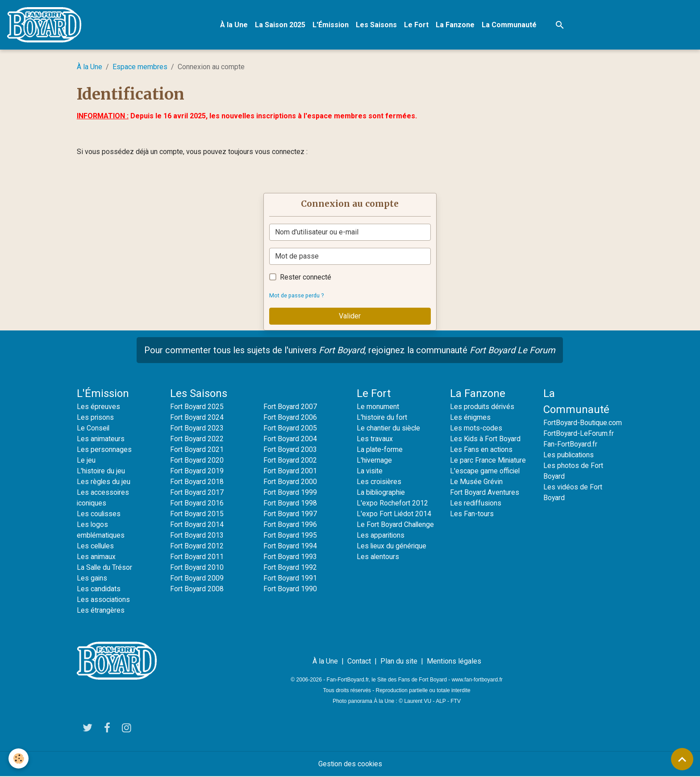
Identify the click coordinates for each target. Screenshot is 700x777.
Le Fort (417, 25)
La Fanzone (456, 25)
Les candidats (99, 589)
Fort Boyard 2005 (290, 428)
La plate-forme (380, 450)
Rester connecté (306, 278)
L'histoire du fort (382, 418)
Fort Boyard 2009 (197, 579)
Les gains (92, 579)
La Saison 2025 (281, 25)
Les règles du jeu (104, 482)
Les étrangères (101, 611)
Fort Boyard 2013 (197, 536)
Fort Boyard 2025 (197, 407)
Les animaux (96, 557)
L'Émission (331, 25)
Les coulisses (99, 514)
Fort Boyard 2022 (197, 439)
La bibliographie (382, 493)
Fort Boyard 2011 (197, 557)
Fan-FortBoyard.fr (571, 445)
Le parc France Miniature (488, 461)
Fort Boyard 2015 (197, 514)
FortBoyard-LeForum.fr (579, 434)
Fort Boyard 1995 (290, 536)
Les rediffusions (476, 503)
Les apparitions (381, 536)
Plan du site (399, 662)
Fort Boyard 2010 (197, 568)
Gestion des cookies (350, 764)
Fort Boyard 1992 (290, 568)
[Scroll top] (682, 759)
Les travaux (375, 439)
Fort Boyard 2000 (290, 482)
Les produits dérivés (483, 407)
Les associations (104, 600)
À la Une (234, 25)
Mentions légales (454, 662)
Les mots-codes (476, 428)
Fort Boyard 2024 (197, 418)
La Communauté (510, 25)
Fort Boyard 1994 (290, 546)
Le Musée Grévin (477, 482)
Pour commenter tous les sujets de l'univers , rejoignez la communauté (350, 351)
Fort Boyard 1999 (290, 493)
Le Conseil (94, 428)
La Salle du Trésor (105, 568)
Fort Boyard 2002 (290, 461)
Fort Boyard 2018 (197, 482)
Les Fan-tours (472, 514)
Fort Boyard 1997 (290, 514)
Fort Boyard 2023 (197, 428)
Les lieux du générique (392, 546)
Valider (350, 316)
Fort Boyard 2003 (290, 450)
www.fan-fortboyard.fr (477, 680)
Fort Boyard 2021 (197, 450)
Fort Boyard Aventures (485, 493)
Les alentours (378, 557)
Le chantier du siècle (389, 428)
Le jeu (86, 461)
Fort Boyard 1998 (290, 503)
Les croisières (379, 482)
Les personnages (104, 450)
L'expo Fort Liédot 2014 (394, 514)
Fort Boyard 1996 (290, 525)
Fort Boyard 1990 (290, 589)
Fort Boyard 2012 (197, 546)
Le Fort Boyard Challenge (396, 525)
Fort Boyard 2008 (197, 589)
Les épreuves (98, 407)
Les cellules (96, 546)
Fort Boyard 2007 (290, 407)
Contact (359, 662)
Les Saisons (377, 25)
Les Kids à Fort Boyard (486, 439)
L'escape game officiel (485, 471)
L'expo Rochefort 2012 (392, 503)
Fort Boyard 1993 (290, 557)
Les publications (569, 455)
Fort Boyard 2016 (197, 503)
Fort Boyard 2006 (290, 418)
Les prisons (96, 418)
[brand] (46, 25)
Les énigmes (471, 418)
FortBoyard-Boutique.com (583, 423)
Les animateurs (101, 439)
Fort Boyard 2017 (197, 493)
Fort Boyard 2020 (197, 461)
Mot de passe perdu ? (297, 296)
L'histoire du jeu (101, 471)
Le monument (378, 407)
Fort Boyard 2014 (197, 525)
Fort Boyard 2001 (290, 471)
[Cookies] (19, 758)
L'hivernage (375, 461)
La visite (370, 471)
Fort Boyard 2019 (197, 471)
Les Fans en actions (481, 450)
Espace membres (140, 67)
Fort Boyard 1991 (290, 579)
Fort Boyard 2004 (290, 439)
